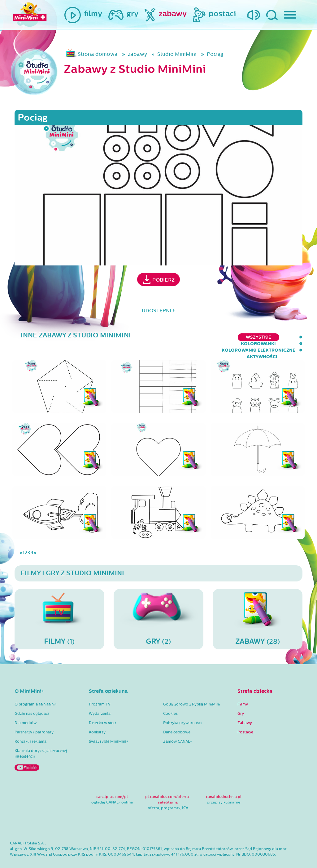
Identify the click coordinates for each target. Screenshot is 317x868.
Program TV (100, 692)
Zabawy (245, 710)
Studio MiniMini (177, 54)
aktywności (287, 337)
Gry (241, 701)
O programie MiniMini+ (36, 692)
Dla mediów (26, 710)
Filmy (243, 692)
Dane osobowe (177, 720)
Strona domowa (98, 54)
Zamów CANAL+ (178, 729)
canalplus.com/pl (112, 784)
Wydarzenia (100, 701)
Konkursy (97, 720)
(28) (258, 606)
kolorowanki (160, 337)
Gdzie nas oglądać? (32, 701)
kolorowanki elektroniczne (224, 337)
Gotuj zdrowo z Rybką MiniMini (192, 692)
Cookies (170, 701)
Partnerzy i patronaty (34, 720)
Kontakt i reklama (30, 729)
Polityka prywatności (182, 710)
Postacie (245, 720)
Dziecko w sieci (103, 710)
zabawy (137, 54)
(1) (59, 606)
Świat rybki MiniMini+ (109, 729)
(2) (158, 606)
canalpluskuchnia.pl (224, 784)
